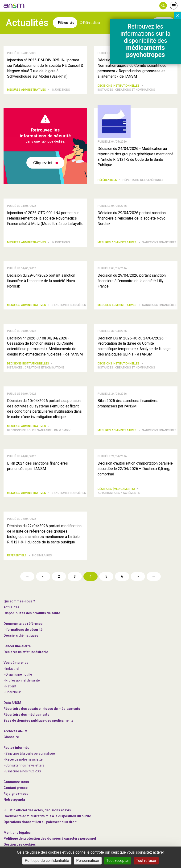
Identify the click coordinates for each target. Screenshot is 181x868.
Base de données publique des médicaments (39, 720)
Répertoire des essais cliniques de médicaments (42, 709)
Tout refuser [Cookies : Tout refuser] (146, 861)
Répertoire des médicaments (26, 715)
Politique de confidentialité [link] (47, 861)
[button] (163, 6)
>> (154, 576)
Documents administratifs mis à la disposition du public (47, 816)
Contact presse (16, 788)
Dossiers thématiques (21, 635)
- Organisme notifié (18, 674)
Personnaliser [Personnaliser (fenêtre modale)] (88, 861)
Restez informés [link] (16, 748)
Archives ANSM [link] (16, 731)
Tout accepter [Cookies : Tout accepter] (118, 861)
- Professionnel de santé (22, 680)
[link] (14, 6)
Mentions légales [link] (17, 833)
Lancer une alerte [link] (17, 646)
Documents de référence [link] (23, 624)
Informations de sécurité (23, 630)
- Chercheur (12, 692)
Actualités (11, 607)
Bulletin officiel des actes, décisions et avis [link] (37, 810)
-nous (16, 794)
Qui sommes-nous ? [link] (19, 601)
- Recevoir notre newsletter (24, 759)
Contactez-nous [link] (16, 782)
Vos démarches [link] (16, 663)
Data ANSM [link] (12, 703)
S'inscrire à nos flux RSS (23, 771)
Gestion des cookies (20, 844)
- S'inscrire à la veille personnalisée (29, 754)
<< (27, 576)
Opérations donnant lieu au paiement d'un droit (40, 822)
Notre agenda (14, 800)
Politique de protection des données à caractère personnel (50, 838)
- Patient (10, 686)
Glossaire (11, 737)
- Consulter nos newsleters (24, 765)
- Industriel (11, 669)
